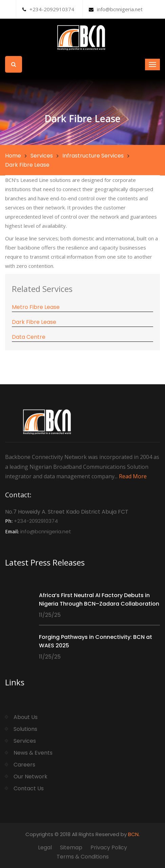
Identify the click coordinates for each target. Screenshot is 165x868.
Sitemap (71, 847)
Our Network (30, 777)
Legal (45, 847)
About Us (26, 717)
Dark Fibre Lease (34, 322)
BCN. (134, 834)
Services (42, 156)
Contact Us (29, 788)
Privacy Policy (109, 847)
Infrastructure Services (93, 156)
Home (13, 156)
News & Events (33, 753)
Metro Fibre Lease (36, 307)
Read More (133, 476)
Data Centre (29, 337)
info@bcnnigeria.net (116, 9)
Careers (24, 765)
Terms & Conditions (83, 857)
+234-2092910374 (48, 9)
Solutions (25, 729)
